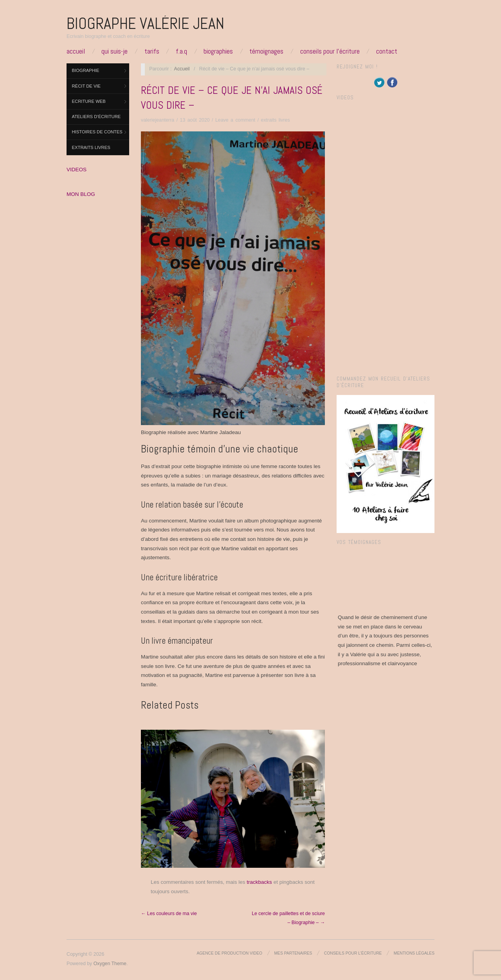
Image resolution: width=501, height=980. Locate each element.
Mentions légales (414, 953)
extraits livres (91, 147)
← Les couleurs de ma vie (169, 914)
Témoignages (266, 51)
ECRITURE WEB (89, 101)
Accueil (76, 51)
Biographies (218, 51)
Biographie (86, 70)
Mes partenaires (293, 953)
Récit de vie (87, 86)
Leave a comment (235, 120)
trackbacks (259, 882)
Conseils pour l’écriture (330, 51)
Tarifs (152, 51)
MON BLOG (81, 194)
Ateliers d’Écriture (96, 117)
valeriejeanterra (158, 120)
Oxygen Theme (110, 964)
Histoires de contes (97, 132)
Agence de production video (229, 953)
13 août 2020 (195, 120)
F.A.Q (181, 51)
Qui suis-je (114, 51)
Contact (387, 51)
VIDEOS (77, 170)
